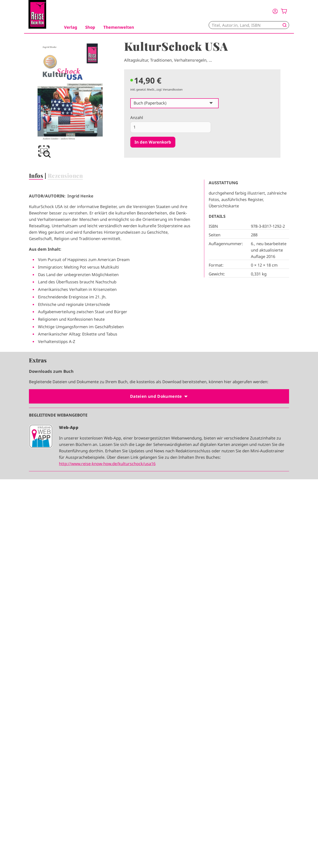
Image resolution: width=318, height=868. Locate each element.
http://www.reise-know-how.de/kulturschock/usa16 (107, 464)
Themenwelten (119, 27)
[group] (70, 101)
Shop (90, 27)
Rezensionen (65, 175)
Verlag (71, 27)
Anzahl (137, 118)
